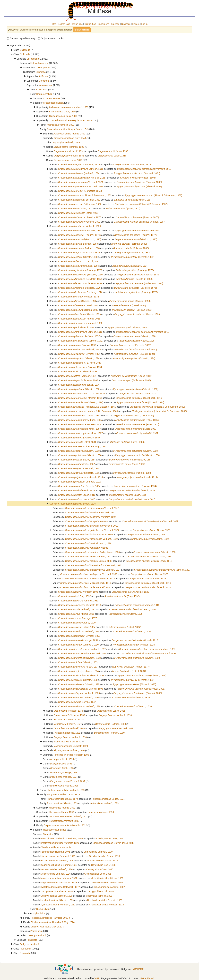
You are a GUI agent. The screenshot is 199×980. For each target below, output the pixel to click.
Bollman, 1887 (79, 200)
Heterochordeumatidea (55, 830)
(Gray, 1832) (122, 596)
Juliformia (43, 76)
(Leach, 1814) (131, 376)
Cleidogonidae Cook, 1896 (110, 839)
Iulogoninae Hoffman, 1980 (67, 742)
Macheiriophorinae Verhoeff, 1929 (71, 746)
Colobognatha (43, 68)
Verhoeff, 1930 (78, 601)
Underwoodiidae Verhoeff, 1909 (56, 896)
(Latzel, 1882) (132, 253)
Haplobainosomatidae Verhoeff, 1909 (66, 790)
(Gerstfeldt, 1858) (80, 191)
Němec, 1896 (89, 561)
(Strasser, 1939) (81, 275)
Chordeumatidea (52, 98)
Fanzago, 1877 (78, 618)
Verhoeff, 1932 (79, 297)
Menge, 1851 (78, 640)
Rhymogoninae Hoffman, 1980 (69, 750)
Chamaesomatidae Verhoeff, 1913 (106, 905)
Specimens (103, 24)
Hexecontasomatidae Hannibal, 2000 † (50, 918)
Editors (136, 24)
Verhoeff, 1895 (78, 592)
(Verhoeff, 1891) (78, 376)
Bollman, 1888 (78, 244)
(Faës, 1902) (123, 209)
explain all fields (82, 30)
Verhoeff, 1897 (79, 222)
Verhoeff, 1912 (79, 482)
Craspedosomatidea (53, 103)
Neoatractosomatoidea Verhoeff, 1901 (68, 817)
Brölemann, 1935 (69, 715)
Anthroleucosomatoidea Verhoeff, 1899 (69, 107)
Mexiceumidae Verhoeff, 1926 (56, 874)
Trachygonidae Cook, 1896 (100, 891)
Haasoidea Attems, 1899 (62, 812)
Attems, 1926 (79, 164)
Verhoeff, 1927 (81, 341)
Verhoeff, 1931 (69, 151)
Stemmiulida (43, 909)
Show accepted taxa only (21, 38)
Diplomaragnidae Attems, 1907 (109, 887)
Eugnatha (41, 72)
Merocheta (44, 81)
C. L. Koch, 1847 (79, 261)
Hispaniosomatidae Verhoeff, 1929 (58, 856)
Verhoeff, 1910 (81, 169)
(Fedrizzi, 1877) (135, 235)
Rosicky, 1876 (80, 217)
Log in (144, 24)
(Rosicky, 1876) (137, 217)
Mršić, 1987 (80, 429)
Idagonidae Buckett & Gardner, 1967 (59, 865)
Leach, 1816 (112, 156)
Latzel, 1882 (79, 253)
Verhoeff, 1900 (79, 350)
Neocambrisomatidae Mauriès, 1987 (59, 878)
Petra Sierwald (148, 978)
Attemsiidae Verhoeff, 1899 (61, 125)
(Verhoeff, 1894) (79, 173)
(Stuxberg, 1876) (135, 270)
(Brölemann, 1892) (139, 283)
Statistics (126, 24)
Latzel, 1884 (78, 266)
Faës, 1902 (75, 209)
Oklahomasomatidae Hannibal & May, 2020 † (54, 922)
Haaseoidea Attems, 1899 (62, 808)
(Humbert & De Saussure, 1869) (157, 407)
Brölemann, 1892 (80, 283)
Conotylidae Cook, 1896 (103, 865)
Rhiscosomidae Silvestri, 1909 (62, 803)
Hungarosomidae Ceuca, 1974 (62, 799)
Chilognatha (33, 59)
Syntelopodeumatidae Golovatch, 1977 (60, 887)
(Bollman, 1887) (133, 200)
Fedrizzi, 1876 (79, 385)
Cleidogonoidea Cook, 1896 (63, 116)
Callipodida (42, 90)
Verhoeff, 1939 (91, 539)
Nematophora (46, 85)
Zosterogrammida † (36, 935)
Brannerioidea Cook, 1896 (62, 112)
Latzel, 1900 (78, 213)
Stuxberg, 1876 (80, 270)
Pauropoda (25, 949)
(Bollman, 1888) (129, 244)
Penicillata (32, 940)
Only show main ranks (51, 38)
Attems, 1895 (76, 614)
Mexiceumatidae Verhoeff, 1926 (56, 869)
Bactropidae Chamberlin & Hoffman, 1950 (62, 839)
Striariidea (48, 834)
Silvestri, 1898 (78, 257)
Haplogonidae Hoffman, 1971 (55, 852)
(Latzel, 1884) (130, 266)
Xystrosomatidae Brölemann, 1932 (58, 905)
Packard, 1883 (132, 473)
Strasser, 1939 (138, 275)
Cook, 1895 (62, 759)
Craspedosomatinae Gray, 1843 (70, 138)
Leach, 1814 (81, 477)
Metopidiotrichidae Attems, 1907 (107, 878)
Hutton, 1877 (78, 667)
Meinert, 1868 (80, 398)
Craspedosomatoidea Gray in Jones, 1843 (70, 120)
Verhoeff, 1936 (69, 156)
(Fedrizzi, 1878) (79, 235)
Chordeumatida (44, 94)
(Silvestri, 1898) (139, 182)
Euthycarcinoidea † (30, 944)
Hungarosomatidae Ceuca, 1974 (63, 794)
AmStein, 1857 (79, 336)
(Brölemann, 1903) (131, 380)
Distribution (90, 24)
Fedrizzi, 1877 (68, 724)
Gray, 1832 (75, 596)
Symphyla (25, 953)
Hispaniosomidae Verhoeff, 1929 (57, 861)
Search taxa (64, 24)
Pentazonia (36, 931)
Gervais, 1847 (77, 702)
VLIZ (97, 978)
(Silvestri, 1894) (134, 354)
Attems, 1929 (132, 164)
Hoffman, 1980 (69, 147)
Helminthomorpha (39, 63)
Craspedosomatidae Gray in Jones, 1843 (68, 129)
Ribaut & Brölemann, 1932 (85, 195)
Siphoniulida (39, 913)
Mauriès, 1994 (64, 777)
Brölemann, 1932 (80, 204)
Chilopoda (25, 50)
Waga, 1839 (64, 772)
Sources (115, 24)
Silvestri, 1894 (79, 354)
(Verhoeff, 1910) (79, 645)
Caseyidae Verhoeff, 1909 (99, 896)
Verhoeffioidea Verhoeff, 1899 (64, 821)
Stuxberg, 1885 (79, 473)
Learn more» (138, 969)
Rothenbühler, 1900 (92, 552)
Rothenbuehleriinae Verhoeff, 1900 (71, 755)
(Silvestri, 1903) (137, 314)
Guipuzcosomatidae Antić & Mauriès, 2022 (65, 825)
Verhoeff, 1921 (81, 182)
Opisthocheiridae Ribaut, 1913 (104, 856)
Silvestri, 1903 (79, 314)
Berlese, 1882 (67, 733)
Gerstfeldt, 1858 (80, 279)
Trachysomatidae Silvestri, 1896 (57, 891)
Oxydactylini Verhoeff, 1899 (66, 142)
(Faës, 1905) (137, 420)
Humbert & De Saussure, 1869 (87, 407)
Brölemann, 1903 (78, 380)
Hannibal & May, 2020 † (47, 927)
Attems (87, 521)
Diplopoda (25, 54)
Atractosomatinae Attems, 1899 (69, 134)
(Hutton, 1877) (131, 667)
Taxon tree (77, 24)
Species (54, 504)
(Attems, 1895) (125, 614)
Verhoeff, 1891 (88, 557)
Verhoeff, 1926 (79, 226)
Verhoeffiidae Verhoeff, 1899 (98, 852)
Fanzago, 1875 (82, 446)
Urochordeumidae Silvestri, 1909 (57, 900)
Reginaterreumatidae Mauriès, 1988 (59, 883)
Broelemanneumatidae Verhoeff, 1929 (60, 843)
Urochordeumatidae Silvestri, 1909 (105, 900)
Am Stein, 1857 (82, 178)
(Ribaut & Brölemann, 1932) (154, 195)
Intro (54, 24)
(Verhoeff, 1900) (136, 350)
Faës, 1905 (80, 420)
